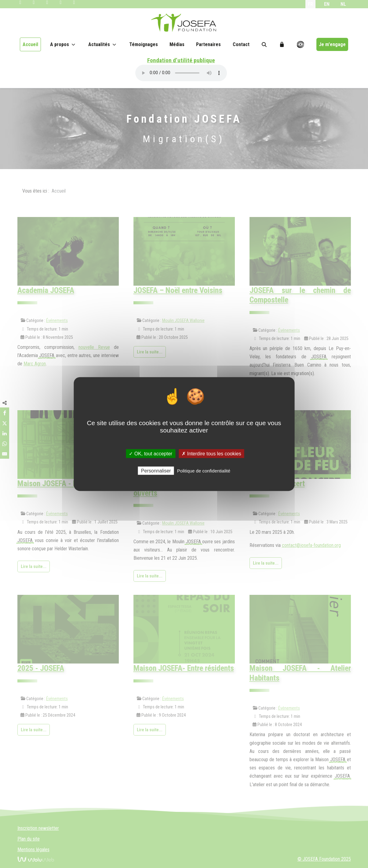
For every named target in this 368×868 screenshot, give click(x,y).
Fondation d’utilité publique (181, 60)
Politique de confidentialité (204, 470)
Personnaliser (156, 470)
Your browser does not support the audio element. (181, 73)
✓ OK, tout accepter (151, 454)
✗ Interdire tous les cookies (211, 454)
